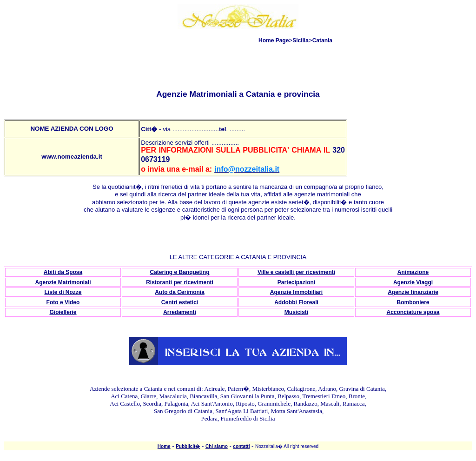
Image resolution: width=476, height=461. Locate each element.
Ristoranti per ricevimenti (180, 282)
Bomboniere (413, 302)
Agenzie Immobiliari (296, 292)
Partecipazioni (296, 282)
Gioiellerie (63, 312)
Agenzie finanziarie (413, 292)
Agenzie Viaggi (413, 282)
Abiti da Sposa (63, 272)
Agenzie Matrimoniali (63, 282)
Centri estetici (180, 302)
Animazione (413, 272)
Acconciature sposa (413, 312)
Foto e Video (63, 302)
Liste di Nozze (63, 292)
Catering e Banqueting (179, 272)
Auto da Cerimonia (180, 292)
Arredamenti (180, 312)
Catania (322, 40)
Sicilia (301, 40)
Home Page (274, 40)
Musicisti (296, 312)
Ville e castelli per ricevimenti (296, 272)
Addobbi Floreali (296, 302)
